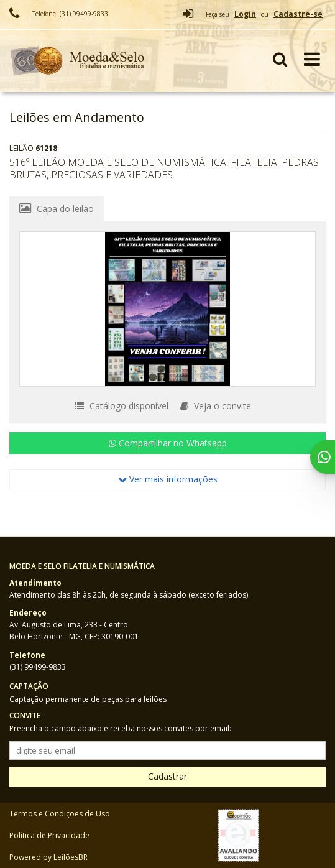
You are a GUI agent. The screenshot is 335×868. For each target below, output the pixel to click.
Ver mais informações (168, 479)
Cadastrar (167, 776)
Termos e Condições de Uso (60, 814)
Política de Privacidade (49, 835)
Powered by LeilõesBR (48, 857)
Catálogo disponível (122, 406)
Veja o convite (216, 406)
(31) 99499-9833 (38, 667)
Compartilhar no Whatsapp (168, 443)
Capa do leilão (57, 208)
